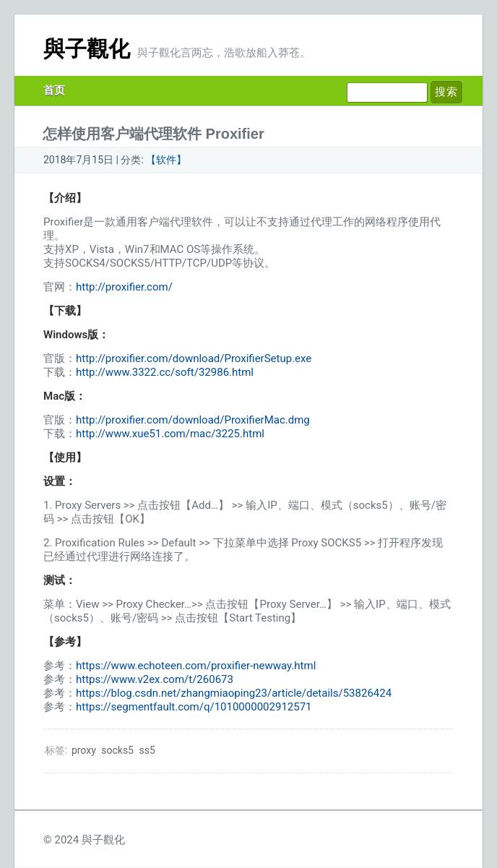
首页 (54, 90)
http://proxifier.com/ (124, 287)
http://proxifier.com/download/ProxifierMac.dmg (193, 420)
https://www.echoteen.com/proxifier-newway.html (196, 666)
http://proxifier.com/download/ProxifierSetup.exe (194, 358)
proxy (84, 750)
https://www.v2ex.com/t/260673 (155, 679)
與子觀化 (87, 49)
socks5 (117, 750)
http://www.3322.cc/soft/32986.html (165, 372)
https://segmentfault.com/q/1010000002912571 (194, 707)
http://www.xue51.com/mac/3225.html (170, 434)
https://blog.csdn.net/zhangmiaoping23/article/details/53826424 (234, 693)
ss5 (147, 750)
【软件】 (166, 160)
